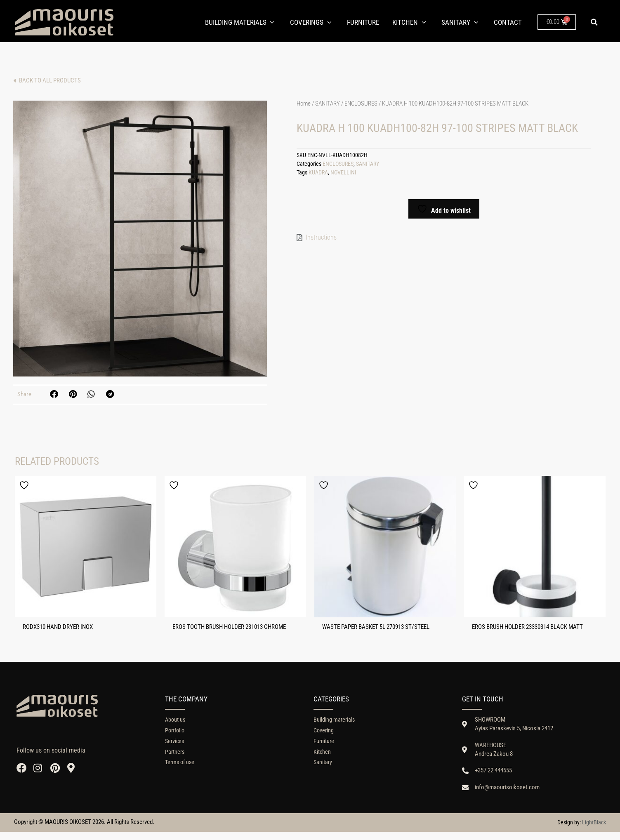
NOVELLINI (343, 172)
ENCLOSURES (361, 103)
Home (304, 103)
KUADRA (318, 172)
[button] (594, 22)
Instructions (321, 236)
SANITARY (328, 103)
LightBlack (594, 831)
